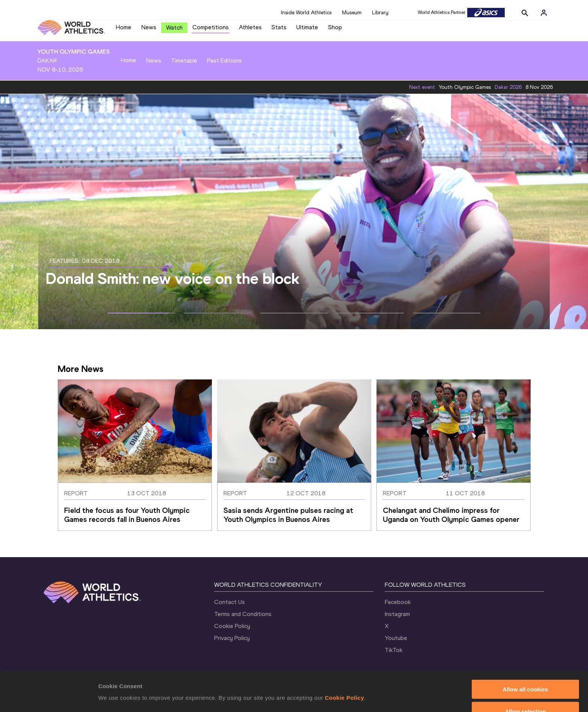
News (149, 27)
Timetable (184, 61)
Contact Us (229, 602)
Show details (394, 682)
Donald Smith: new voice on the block (172, 278)
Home (124, 27)
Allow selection (525, 671)
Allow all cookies (526, 649)
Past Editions (224, 61)
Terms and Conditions (243, 614)
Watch (174, 28)
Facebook (398, 602)
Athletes (250, 27)
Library (380, 13)
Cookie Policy (344, 658)
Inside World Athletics (306, 13)
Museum (352, 13)
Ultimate (307, 27)
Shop (335, 27)
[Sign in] (544, 13)
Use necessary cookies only (525, 693)
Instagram (397, 614)
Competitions (211, 27)
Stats (279, 27)
